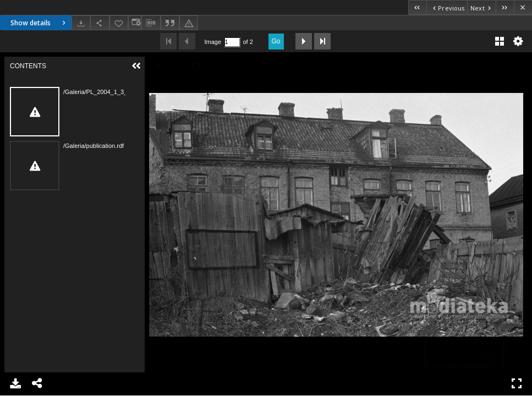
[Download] (81, 23)
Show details (39, 23)
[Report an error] (189, 23)
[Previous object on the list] (447, 7)
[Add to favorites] (119, 23)
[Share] (100, 23)
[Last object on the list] (505, 7)
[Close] (523, 7)
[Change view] (135, 23)
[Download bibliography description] (151, 23)
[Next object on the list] (481, 7)
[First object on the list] (417, 7)
